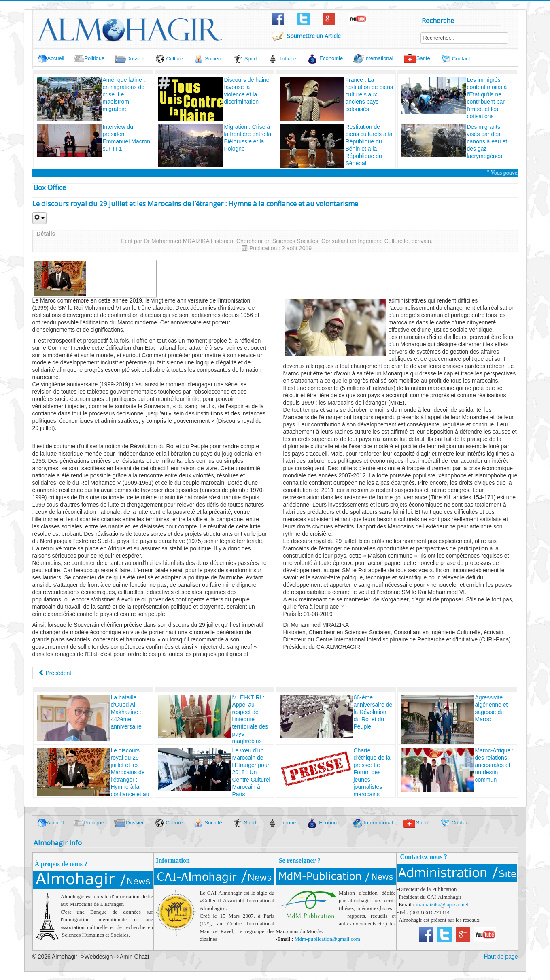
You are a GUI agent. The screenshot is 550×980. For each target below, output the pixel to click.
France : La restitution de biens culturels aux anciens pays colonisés (369, 94)
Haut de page (501, 957)
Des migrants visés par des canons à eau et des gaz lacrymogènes (487, 141)
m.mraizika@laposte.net (442, 904)
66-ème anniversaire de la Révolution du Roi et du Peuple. (373, 712)
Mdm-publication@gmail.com (327, 939)
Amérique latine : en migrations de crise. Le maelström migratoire (124, 94)
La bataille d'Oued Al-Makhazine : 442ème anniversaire (126, 712)
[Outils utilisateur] (40, 218)
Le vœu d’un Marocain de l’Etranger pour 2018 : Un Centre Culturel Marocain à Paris (251, 772)
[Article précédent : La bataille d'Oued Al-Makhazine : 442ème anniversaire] (55, 673)
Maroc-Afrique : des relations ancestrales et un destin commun (495, 765)
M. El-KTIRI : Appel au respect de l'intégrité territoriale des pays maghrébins (250, 719)
